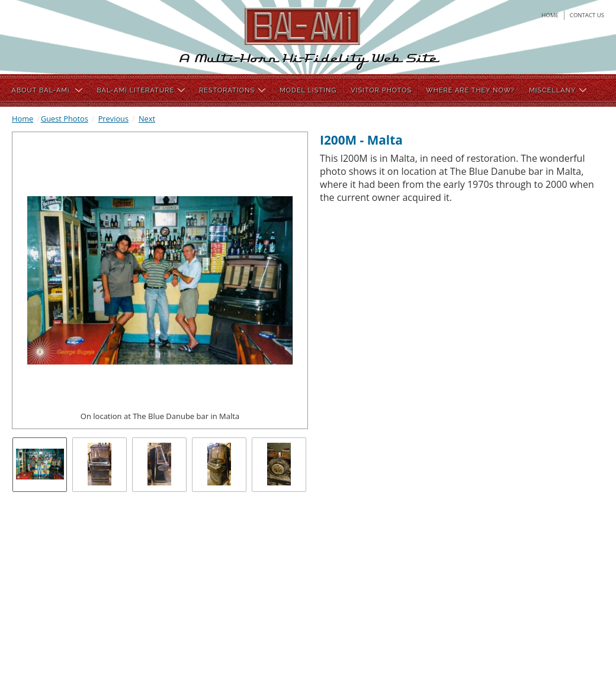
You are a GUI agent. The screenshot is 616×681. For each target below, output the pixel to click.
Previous (113, 119)
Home (23, 119)
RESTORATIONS (232, 90)
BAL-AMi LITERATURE (141, 90)
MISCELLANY (558, 90)
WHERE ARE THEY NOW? (470, 90)
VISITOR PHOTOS (381, 90)
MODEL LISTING (308, 90)
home (550, 15)
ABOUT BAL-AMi (47, 90)
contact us (587, 15)
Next (147, 119)
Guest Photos (65, 119)
